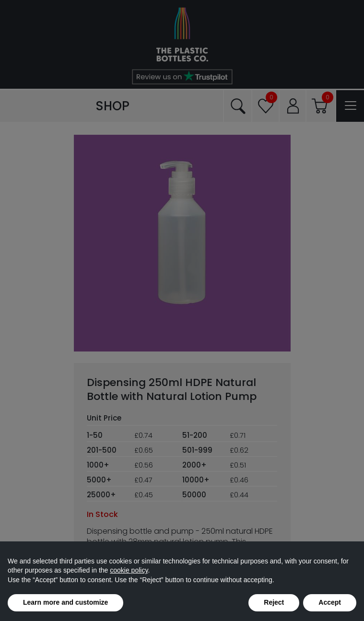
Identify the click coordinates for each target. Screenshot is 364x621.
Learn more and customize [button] (65, 602)
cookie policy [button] (129, 570)
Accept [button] (330, 602)
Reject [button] (274, 602)
